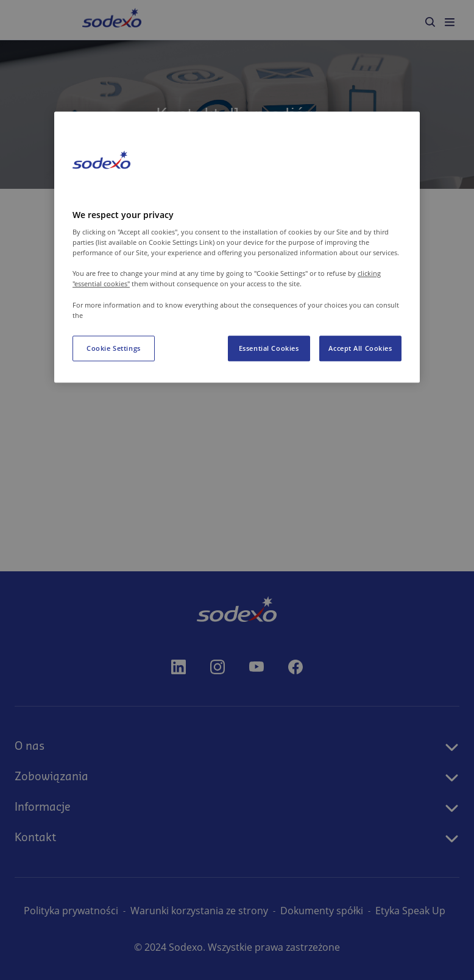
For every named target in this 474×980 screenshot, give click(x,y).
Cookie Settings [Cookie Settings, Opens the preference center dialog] (114, 348)
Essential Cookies (269, 348)
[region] (237, 247)
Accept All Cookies (360, 348)
